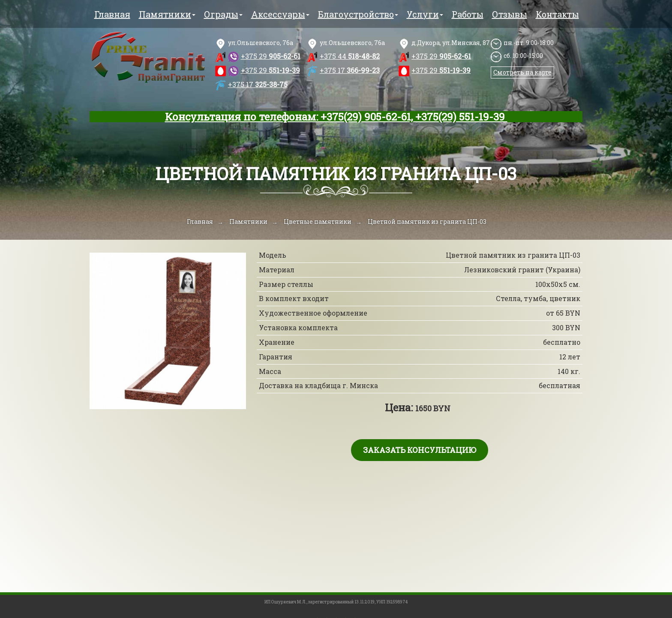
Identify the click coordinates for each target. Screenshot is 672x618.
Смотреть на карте (522, 72)
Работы (468, 14)
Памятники (167, 14)
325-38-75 (258, 84)
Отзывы (510, 14)
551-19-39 (270, 70)
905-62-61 (271, 56)
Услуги (425, 14)
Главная (112, 14)
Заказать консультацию (420, 450)
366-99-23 (350, 70)
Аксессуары (280, 14)
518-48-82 (350, 56)
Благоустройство (358, 14)
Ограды (223, 14)
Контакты (557, 14)
